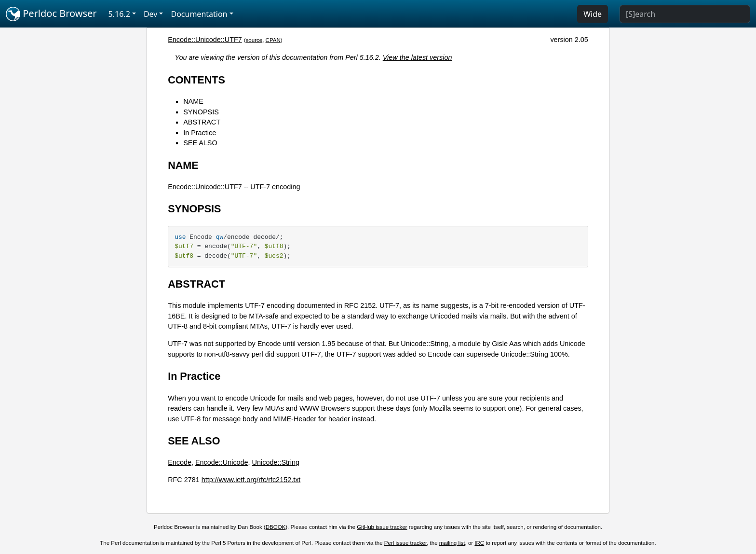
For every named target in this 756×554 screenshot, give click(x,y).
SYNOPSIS (201, 112)
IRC (479, 543)
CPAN (273, 40)
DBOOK (276, 527)
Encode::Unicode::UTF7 (205, 40)
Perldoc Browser (51, 14)
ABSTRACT (202, 122)
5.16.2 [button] (119, 14)
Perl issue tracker (405, 543)
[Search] (685, 14)
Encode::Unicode (222, 462)
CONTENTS (196, 80)
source (254, 40)
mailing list (452, 543)
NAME (193, 101)
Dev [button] (151, 14)
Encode (180, 462)
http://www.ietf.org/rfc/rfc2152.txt (251, 480)
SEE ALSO (200, 143)
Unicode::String (276, 462)
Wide (593, 14)
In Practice (200, 133)
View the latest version (418, 57)
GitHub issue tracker (382, 527)
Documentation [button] (199, 14)
